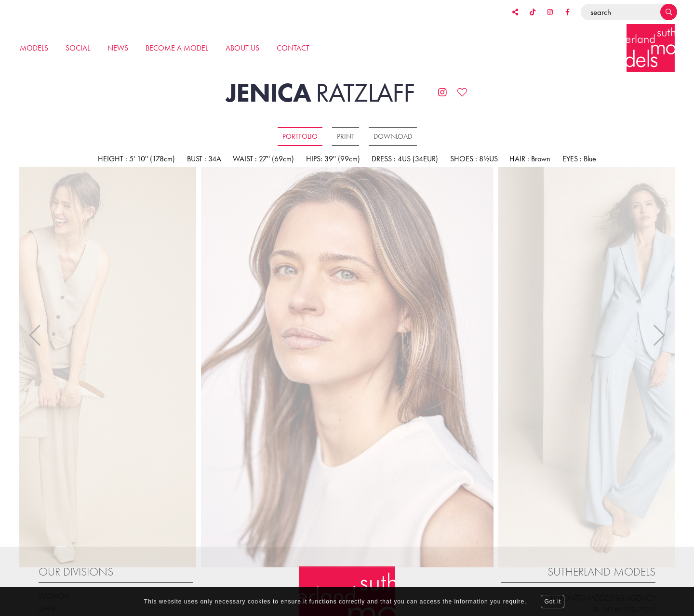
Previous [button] (35, 327)
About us (242, 48)
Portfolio (300, 136)
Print (346, 136)
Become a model (177, 48)
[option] (347, 368)
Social (78, 48)
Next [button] (659, 327)
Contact (293, 48)
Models (34, 48)
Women (54, 579)
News (118, 48)
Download (393, 136)
